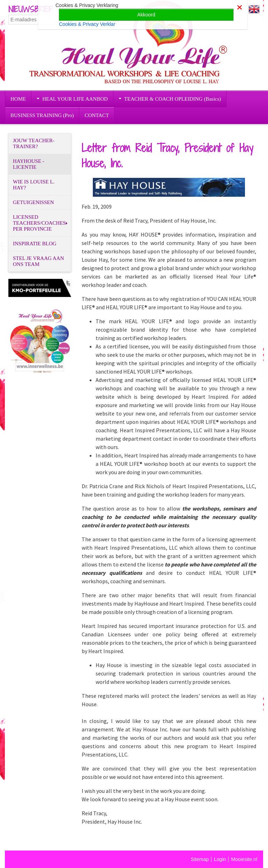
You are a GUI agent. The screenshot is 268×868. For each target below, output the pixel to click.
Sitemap (200, 859)
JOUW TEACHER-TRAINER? (34, 143)
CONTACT (97, 115)
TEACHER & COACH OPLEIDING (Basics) (170, 99)
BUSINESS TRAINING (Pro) (42, 115)
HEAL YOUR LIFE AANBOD (72, 99)
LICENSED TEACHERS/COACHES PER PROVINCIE (40, 223)
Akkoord (146, 15)
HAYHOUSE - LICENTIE (29, 164)
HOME (18, 99)
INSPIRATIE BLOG (35, 244)
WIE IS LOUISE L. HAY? (34, 185)
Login (220, 859)
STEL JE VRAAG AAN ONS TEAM (38, 261)
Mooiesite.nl (244, 859)
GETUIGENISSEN (33, 202)
